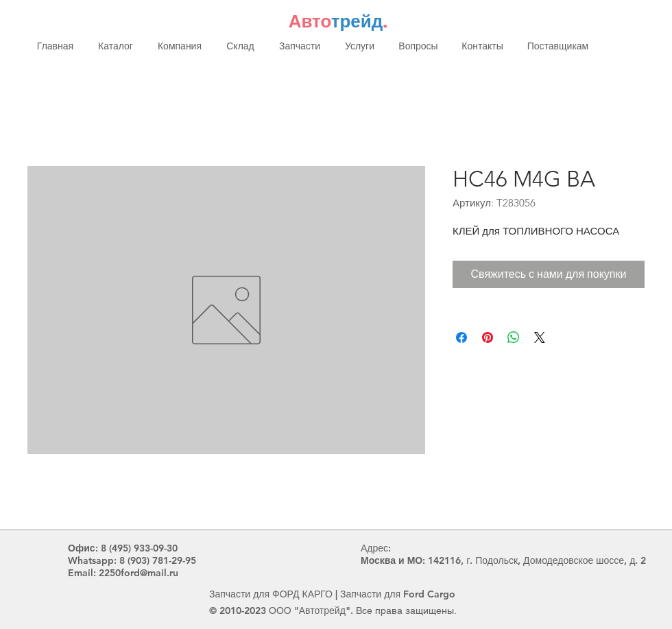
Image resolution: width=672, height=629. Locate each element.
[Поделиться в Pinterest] (488, 337)
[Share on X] (540, 337)
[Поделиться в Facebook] (461, 337)
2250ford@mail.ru (139, 573)
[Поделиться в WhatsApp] (514, 337)
